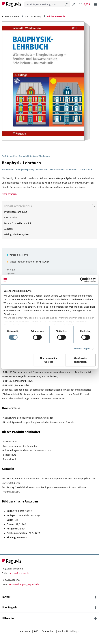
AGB (36, 631)
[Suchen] (67, 4)
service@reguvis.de (19, 573)
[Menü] (95, 4)
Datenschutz (48, 631)
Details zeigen (82, 348)
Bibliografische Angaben (17, 234)
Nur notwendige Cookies (49, 360)
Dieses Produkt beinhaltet (18, 223)
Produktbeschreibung (16, 212)
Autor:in (8, 229)
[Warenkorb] (85, 4)
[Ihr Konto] (74, 4)
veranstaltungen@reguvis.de (24, 584)
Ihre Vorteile (11, 217)
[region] (49, 84)
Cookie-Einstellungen (69, 631)
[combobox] (43, 4)
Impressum (25, 631)
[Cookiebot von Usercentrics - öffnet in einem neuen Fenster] (82, 280)
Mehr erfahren (9, 194)
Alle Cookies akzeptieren (80, 360)
